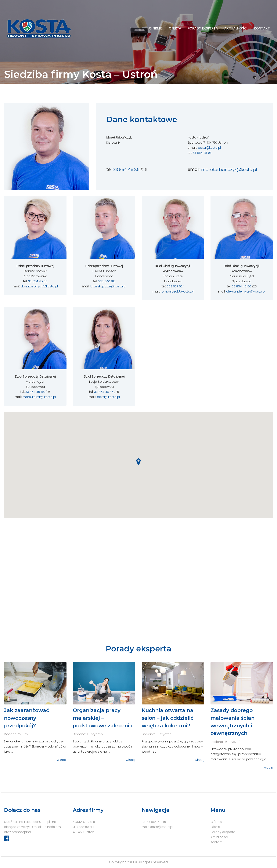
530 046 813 (107, 281)
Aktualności (236, 28)
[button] (138, 462)
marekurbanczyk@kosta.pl (229, 169)
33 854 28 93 (202, 153)
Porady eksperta (203, 28)
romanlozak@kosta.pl (177, 291)
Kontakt (262, 28)
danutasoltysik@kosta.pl (39, 286)
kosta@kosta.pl (209, 148)
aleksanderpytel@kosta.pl (246, 291)
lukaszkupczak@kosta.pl (108, 286)
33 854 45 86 (126, 169)
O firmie (156, 28)
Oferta (175, 28)
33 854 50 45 (156, 822)
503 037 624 (176, 286)
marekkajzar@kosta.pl (39, 397)
